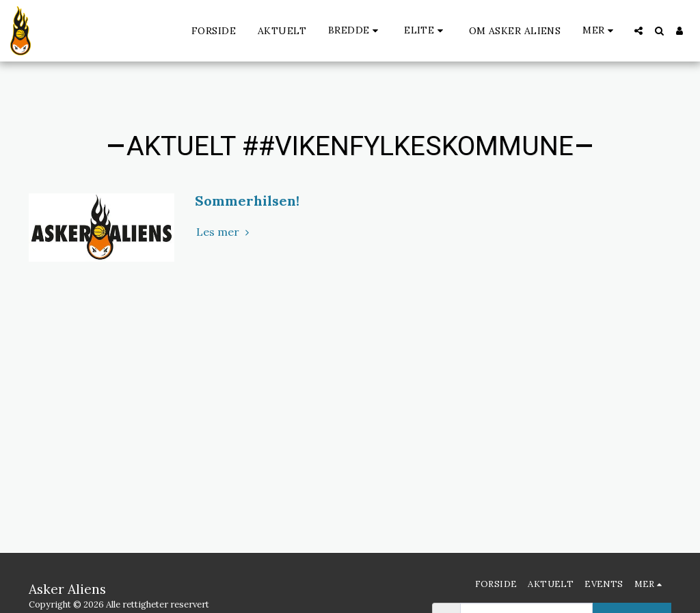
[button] (355, 30)
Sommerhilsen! (247, 201)
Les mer (225, 232)
